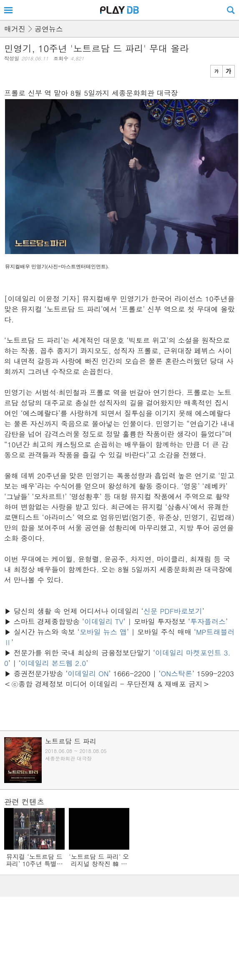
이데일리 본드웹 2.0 (54, 663)
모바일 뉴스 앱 (103, 632)
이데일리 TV (104, 621)
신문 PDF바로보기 (173, 611)
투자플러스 (208, 621)
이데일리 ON (88, 673)
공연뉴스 (49, 29)
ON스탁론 (176, 673)
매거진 (15, 29)
